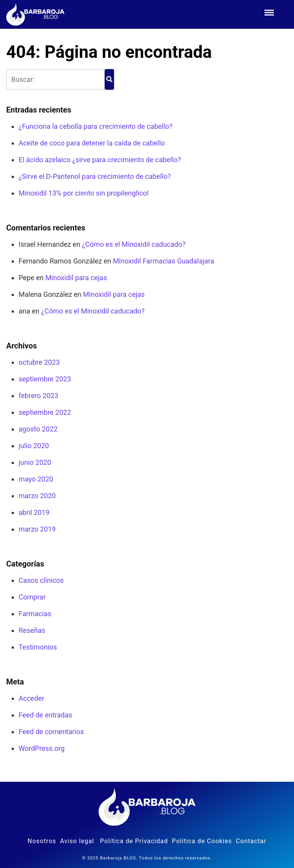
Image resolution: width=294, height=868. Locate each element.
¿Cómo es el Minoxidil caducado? (134, 244)
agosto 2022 (38, 429)
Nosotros (42, 841)
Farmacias (35, 614)
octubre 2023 (39, 362)
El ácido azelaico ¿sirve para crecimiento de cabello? (100, 160)
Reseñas (32, 630)
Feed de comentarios (51, 732)
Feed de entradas (45, 715)
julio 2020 (34, 446)
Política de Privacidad (134, 841)
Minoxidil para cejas (76, 278)
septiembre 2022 (45, 412)
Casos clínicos (41, 580)
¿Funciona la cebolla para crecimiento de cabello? (96, 126)
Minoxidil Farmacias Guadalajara (163, 261)
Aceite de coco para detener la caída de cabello (92, 143)
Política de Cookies (202, 841)
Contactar (251, 841)
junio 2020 (35, 462)
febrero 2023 (38, 396)
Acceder (31, 698)
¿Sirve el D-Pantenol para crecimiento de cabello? (95, 176)
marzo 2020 (37, 496)
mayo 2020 (36, 479)
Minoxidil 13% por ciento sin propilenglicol (84, 193)
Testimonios (38, 647)
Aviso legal (77, 841)
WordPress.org (42, 748)
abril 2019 (34, 512)
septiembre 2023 (45, 379)
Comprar (32, 597)
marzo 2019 (37, 529)
